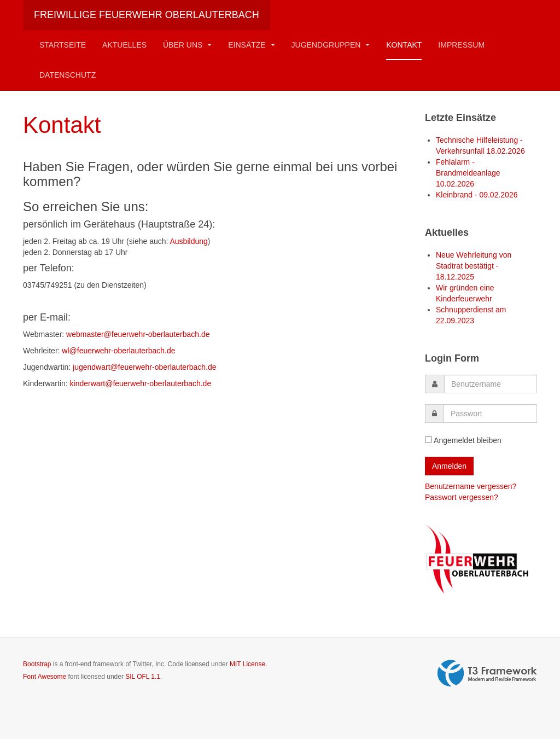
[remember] (428, 440)
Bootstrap (37, 664)
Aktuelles (124, 45)
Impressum (461, 45)
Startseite (63, 45)
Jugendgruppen (331, 45)
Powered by (487, 673)
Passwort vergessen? (462, 497)
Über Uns (187, 45)
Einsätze (251, 45)
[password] (490, 414)
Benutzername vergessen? (471, 486)
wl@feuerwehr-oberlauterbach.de (118, 351)
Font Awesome (45, 677)
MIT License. (248, 664)
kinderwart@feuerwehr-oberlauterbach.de (141, 383)
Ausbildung (189, 241)
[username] (491, 384)
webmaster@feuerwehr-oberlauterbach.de (138, 334)
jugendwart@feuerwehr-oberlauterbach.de (144, 367)
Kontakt (404, 45)
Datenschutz (68, 75)
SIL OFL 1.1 (143, 677)
